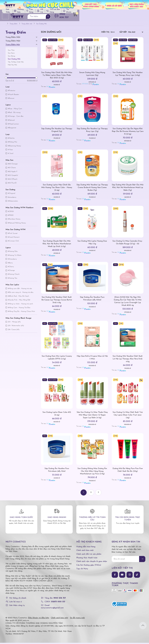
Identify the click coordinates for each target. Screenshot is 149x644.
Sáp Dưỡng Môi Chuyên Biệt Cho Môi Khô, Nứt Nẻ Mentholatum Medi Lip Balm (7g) (128, 189)
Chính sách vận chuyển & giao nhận (92, 563)
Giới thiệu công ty (17, 607)
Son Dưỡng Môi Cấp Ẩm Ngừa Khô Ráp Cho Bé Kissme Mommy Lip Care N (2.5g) (128, 133)
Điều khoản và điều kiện (39, 619)
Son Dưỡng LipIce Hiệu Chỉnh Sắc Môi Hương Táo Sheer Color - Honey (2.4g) (57, 189)
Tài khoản (134, 12)
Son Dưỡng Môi (14, 60)
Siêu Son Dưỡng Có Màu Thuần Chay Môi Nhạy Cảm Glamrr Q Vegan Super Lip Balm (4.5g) (92, 416)
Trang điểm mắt (13, 39)
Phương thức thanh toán (87, 559)
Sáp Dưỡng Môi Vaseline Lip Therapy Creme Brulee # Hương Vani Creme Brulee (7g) (92, 189)
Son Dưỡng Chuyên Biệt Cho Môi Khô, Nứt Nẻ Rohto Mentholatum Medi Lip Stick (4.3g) (57, 245)
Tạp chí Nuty (82, 570)
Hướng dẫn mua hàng (86, 548)
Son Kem (11, 54)
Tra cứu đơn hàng (115, 12)
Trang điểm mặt (13, 42)
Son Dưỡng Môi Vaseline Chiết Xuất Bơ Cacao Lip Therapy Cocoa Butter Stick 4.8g (57, 301)
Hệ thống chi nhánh (18, 599)
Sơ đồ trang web (77, 619)
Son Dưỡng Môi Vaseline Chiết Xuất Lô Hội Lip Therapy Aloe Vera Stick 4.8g (128, 360)
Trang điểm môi (13, 46)
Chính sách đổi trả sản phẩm (89, 555)
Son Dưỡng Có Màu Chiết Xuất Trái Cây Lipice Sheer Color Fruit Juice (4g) (128, 416)
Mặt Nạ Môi (12, 66)
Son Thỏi (11, 51)
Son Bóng (11, 57)
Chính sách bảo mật (85, 552)
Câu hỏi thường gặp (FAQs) (89, 566)
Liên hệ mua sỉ (16, 603)
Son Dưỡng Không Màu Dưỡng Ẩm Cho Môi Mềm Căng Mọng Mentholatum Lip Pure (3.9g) (92, 472)
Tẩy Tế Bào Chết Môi (16, 63)
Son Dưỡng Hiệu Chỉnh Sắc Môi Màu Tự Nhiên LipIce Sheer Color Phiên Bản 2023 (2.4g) (57, 76)
